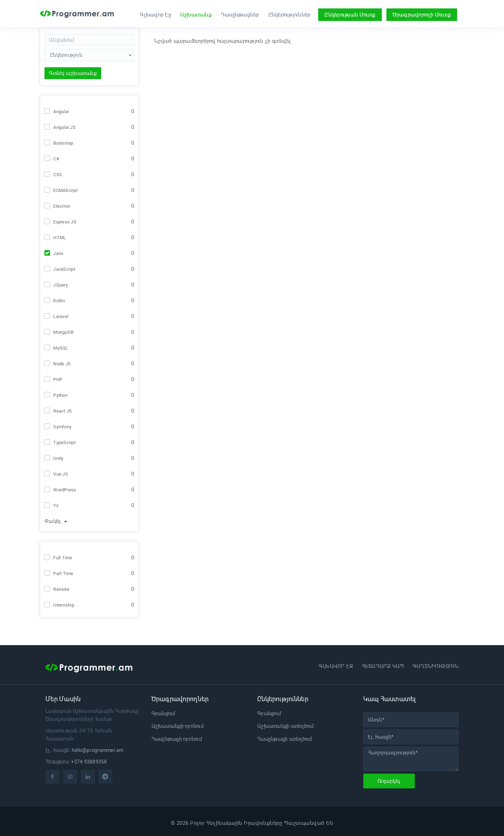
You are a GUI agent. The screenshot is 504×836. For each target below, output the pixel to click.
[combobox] (89, 58)
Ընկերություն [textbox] (66, 55)
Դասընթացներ (240, 15)
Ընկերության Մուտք (350, 15)
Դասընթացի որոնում (177, 739)
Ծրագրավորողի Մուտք (422, 15)
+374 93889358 (89, 762)
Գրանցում (163, 713)
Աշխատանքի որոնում (178, 726)
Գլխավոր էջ (336, 666)
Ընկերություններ (290, 15)
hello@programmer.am (98, 750)
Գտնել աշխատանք (73, 73)
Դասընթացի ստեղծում (285, 739)
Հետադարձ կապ (383, 666)
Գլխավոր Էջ (155, 15)
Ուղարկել (389, 781)
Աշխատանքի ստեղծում (286, 726)
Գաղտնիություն (436, 666)
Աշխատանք (196, 15)
